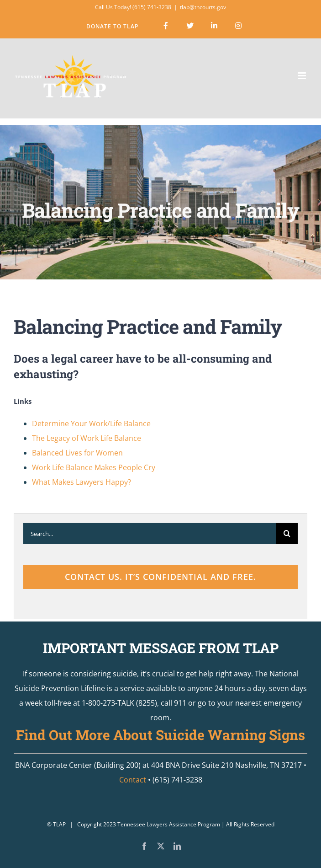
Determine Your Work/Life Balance (91, 423)
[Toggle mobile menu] (303, 76)
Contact (133, 780)
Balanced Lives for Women (77, 453)
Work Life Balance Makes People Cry (94, 467)
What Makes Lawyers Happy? (82, 482)
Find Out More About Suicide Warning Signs (160, 735)
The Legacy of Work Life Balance (87, 438)
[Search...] (150, 533)
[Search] (287, 533)
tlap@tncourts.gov (203, 7)
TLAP (59, 824)
